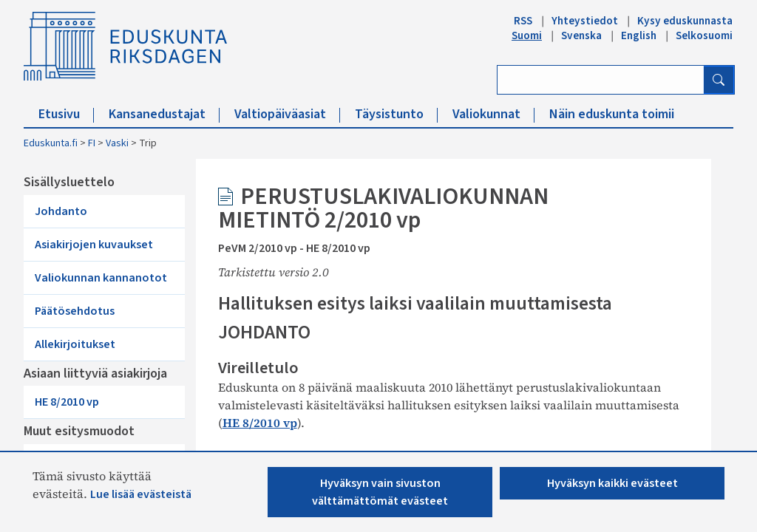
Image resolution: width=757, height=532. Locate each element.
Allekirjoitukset (75, 344)
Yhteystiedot (585, 21)
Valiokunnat (493, 114)
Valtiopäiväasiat (287, 114)
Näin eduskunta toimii (612, 114)
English (639, 35)
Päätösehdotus (75, 311)
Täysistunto (396, 114)
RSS (523, 21)
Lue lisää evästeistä (141, 494)
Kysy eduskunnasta (685, 21)
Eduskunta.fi (51, 143)
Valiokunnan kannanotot (101, 278)
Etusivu (66, 114)
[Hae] (719, 80)
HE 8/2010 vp (67, 402)
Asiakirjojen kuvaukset (94, 245)
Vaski (117, 143)
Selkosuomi (704, 35)
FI (92, 143)
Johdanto (61, 211)
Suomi (527, 35)
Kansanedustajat (164, 114)
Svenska (581, 35)
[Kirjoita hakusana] (601, 80)
